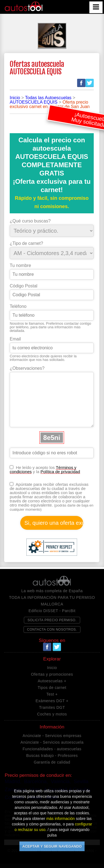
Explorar (52, 659)
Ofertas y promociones (52, 674)
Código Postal (24, 286)
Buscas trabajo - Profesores (52, 756)
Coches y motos (52, 714)
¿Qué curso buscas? (30, 221)
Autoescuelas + (52, 681)
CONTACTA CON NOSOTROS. (52, 630)
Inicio (15, 98)
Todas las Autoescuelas (48, 98)
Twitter (90, 83)
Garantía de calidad (52, 762)
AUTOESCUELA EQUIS (34, 102)
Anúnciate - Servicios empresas (52, 736)
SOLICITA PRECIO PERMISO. (52, 620)
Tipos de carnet (52, 688)
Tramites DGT (52, 707)
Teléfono (18, 306)
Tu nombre (20, 266)
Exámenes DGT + (52, 701)
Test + (52, 694)
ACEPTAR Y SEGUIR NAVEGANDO (52, 846)
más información (61, 819)
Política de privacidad (60, 472)
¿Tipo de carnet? (26, 243)
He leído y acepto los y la (45, 470)
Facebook (81, 83)
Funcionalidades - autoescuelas (52, 749)
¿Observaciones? (27, 368)
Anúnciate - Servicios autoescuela (52, 742)
